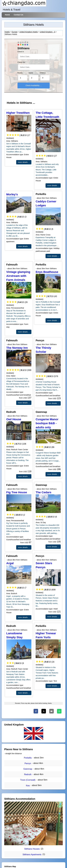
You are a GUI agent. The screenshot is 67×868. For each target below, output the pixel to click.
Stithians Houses (32, 849)
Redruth (28, 774)
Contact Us (19, 15)
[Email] (52, 711)
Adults (31, 73)
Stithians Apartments (32, 855)
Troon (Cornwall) (28, 780)
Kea (28, 786)
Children (43, 73)
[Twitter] (44, 711)
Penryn (28, 763)
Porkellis (28, 758)
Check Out (21, 62)
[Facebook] (36, 711)
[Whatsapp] (59, 711)
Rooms (20, 73)
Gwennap (28, 769)
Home (7, 15)
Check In (21, 52)
